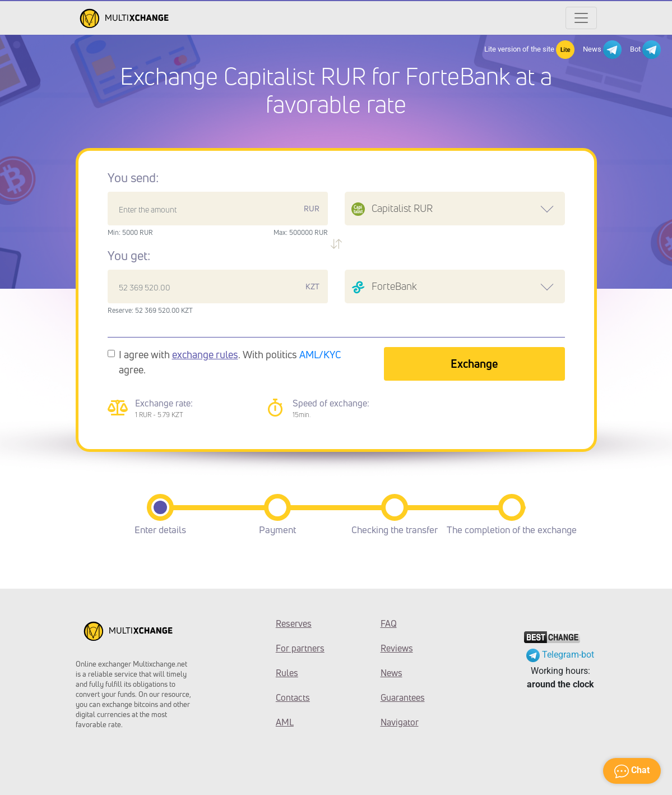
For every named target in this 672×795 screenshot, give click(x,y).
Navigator (400, 722)
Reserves (294, 623)
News (602, 50)
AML (285, 722)
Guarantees (403, 697)
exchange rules (205, 354)
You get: (129, 256)
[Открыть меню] (581, 18)
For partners (300, 648)
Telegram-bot (560, 655)
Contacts (293, 697)
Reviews (397, 648)
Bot (645, 50)
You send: (133, 178)
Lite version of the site (529, 50)
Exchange (474, 364)
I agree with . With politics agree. (230, 362)
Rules (287, 673)
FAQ (389, 623)
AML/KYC (320, 354)
